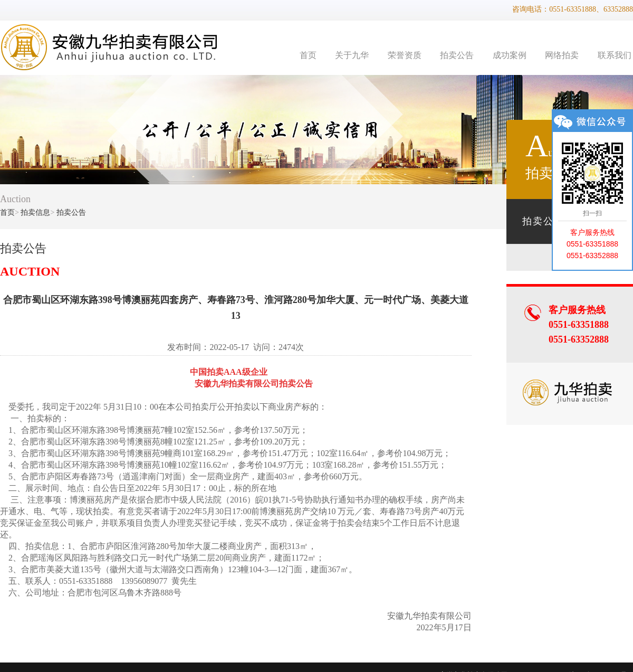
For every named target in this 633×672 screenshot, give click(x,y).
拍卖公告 (457, 55)
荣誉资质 (405, 55)
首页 (308, 55)
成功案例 (510, 55)
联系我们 (615, 55)
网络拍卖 (562, 55)
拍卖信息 (35, 212)
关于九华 (352, 55)
